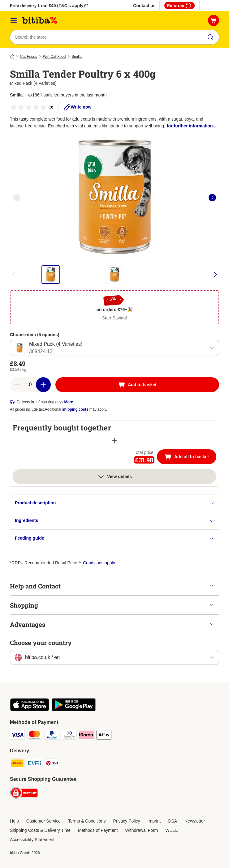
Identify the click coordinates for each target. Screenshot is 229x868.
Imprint (154, 821)
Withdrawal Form (141, 830)
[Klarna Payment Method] (87, 736)
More (69, 402)
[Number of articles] (30, 385)
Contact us (144, 6)
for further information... (192, 126)
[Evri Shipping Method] (35, 764)
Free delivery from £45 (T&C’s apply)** (49, 6)
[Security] (24, 794)
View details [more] (114, 477)
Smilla (77, 57)
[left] (17, 198)
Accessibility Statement (32, 840)
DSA (173, 821)
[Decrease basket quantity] (17, 385)
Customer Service (43, 821)
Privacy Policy (126, 821)
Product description (114, 503)
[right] (212, 198)
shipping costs (75, 409)
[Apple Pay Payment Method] (104, 736)
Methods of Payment (98, 830)
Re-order (179, 6)
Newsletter (195, 821)
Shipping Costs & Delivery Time (40, 830)
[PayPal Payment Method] (52, 736)
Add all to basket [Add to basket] (190, 457)
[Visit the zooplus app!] (30, 710)
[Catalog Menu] (14, 20)
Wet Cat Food (54, 57)
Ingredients (114, 521)
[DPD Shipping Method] (52, 764)
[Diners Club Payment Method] (69, 736)
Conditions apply (99, 563)
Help (14, 821)
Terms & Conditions (87, 821)
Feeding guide (114, 538)
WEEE (172, 830)
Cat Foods (29, 57)
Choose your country (41, 643)
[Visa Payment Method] (17, 736)
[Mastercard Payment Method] (35, 736)
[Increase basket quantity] (43, 385)
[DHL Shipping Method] (17, 764)
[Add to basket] (137, 385)
